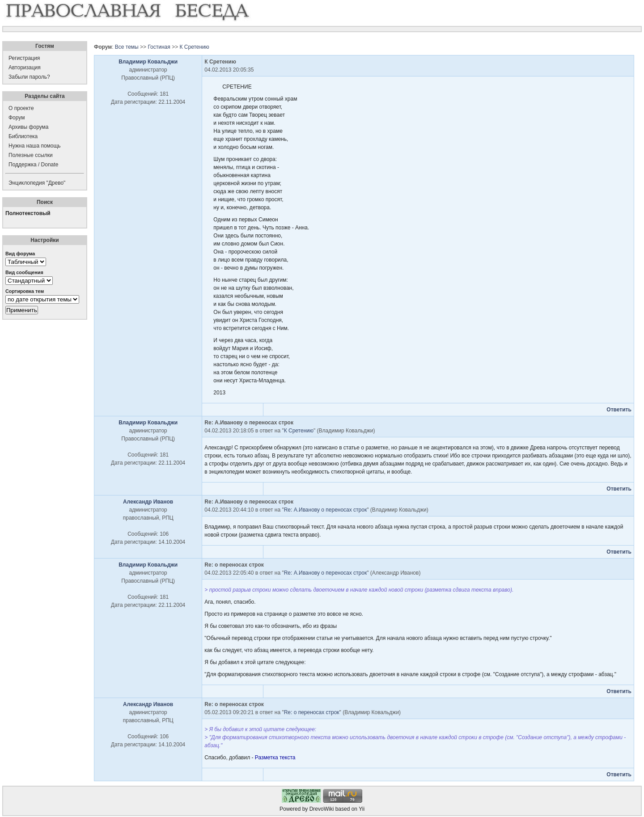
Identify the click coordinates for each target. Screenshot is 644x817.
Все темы (127, 47)
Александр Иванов (148, 502)
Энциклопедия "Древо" (37, 183)
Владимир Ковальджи (148, 62)
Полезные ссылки (31, 155)
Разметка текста (275, 758)
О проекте (21, 108)
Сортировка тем (25, 291)
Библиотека (23, 136)
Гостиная (159, 47)
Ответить (619, 410)
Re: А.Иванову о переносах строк (326, 510)
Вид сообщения (24, 272)
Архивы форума (28, 127)
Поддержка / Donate (33, 165)
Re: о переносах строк (312, 712)
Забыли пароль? (29, 77)
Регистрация (24, 58)
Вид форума (20, 254)
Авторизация (25, 68)
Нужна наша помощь (35, 146)
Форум (17, 118)
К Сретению (194, 47)
